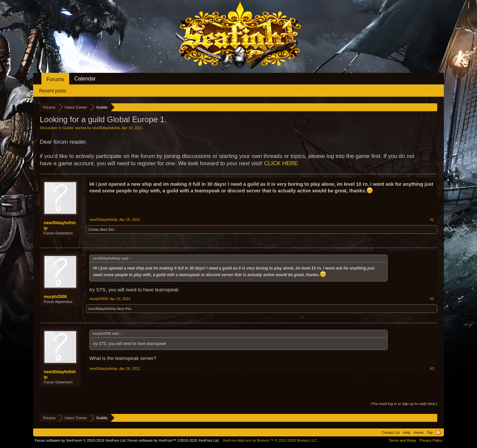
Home (419, 432)
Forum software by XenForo (81, 440)
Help (407, 432)
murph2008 (55, 297)
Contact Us (391, 432)
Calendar (85, 79)
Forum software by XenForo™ (174, 440)
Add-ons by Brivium (270, 440)
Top (430, 432)
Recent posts (53, 91)
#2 (432, 299)
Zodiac (94, 229)
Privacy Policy (431, 440)
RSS (438, 432)
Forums (55, 79)
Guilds (68, 128)
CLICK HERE (281, 163)
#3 (432, 369)
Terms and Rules (403, 440)
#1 (432, 220)
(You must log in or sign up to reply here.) (404, 404)
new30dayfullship (106, 128)
